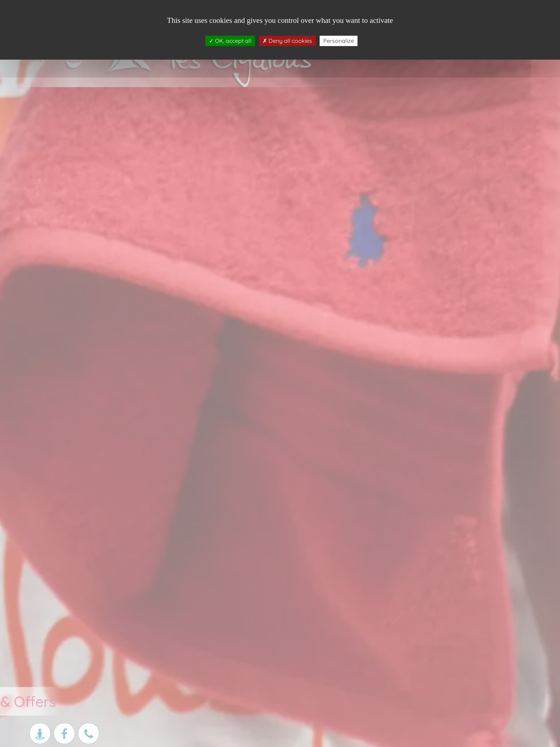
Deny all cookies (287, 41)
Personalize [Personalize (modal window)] (339, 41)
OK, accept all (230, 41)
